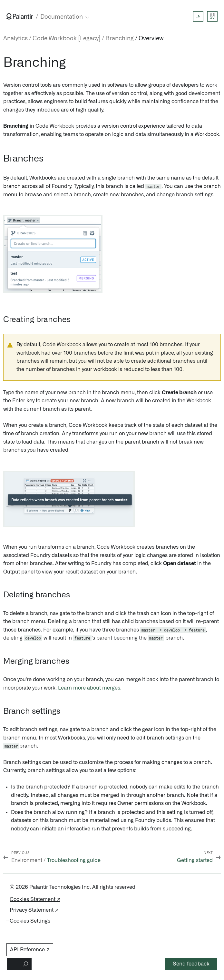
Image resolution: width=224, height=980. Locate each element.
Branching (120, 39)
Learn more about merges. (90, 688)
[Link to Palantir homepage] (20, 16)
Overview (151, 39)
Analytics (15, 39)
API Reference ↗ (30, 950)
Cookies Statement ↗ (35, 899)
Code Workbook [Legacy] (67, 39)
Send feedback (191, 964)
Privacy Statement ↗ (34, 910)
